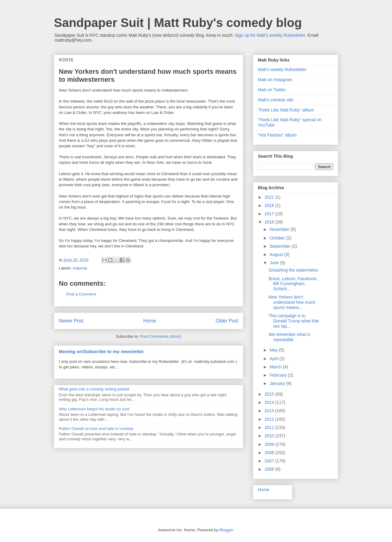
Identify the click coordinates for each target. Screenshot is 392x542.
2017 (270, 214)
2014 (270, 402)
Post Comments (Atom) (161, 336)
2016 (270, 222)
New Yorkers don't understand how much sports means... (292, 302)
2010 (270, 436)
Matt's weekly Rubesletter (282, 70)
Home (150, 321)
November (280, 229)
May (274, 350)
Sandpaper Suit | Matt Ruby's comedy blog (178, 23)
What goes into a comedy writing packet (94, 389)
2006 (270, 469)
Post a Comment (81, 294)
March (276, 367)
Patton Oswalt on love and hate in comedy (96, 429)
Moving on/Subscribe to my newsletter (101, 351)
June (275, 263)
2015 (270, 394)
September (281, 246)
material (80, 268)
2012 (270, 419)
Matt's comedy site (276, 100)
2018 (270, 205)
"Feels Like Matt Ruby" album (286, 110)
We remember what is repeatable (289, 337)
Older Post (227, 321)
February (279, 375)
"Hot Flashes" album (277, 135)
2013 (270, 411)
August (277, 254)
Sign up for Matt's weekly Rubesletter (270, 35)
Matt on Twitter (272, 90)
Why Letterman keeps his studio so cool (94, 409)
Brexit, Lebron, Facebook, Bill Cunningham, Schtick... (293, 284)
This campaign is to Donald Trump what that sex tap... (294, 321)
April (274, 359)
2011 (270, 427)
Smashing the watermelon (293, 270)
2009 (270, 444)
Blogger (226, 530)
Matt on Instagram (275, 80)
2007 (270, 461)
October (278, 238)
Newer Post (71, 321)
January (278, 383)
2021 (270, 197)
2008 (270, 453)
